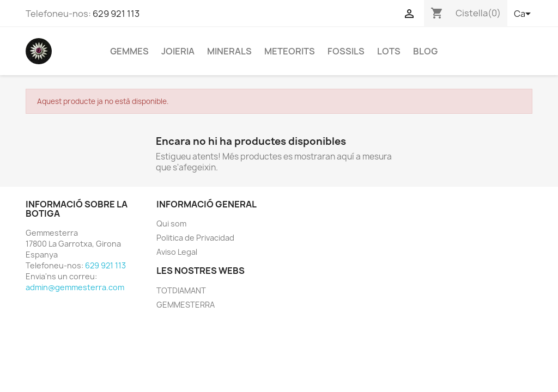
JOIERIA (178, 51)
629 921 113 (116, 14)
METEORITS (290, 51)
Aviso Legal (177, 252)
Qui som (171, 223)
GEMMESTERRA (186, 305)
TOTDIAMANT (181, 290)
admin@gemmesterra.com (75, 287)
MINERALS (229, 51)
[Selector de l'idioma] (523, 15)
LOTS (389, 51)
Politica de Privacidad (195, 238)
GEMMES (129, 51)
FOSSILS (346, 51)
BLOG (425, 51)
